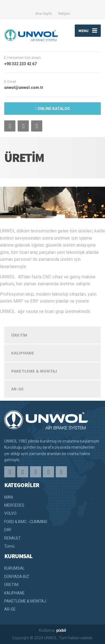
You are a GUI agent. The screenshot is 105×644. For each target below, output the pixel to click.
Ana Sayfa (44, 14)
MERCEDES (14, 505)
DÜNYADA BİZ (17, 577)
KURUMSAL (14, 568)
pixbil (61, 630)
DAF (8, 530)
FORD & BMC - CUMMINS (26, 522)
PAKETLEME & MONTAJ (34, 371)
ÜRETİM (19, 335)
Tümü (9, 546)
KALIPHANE (23, 353)
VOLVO (10, 513)
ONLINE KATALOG (52, 109)
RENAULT (12, 538)
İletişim (64, 14)
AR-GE (17, 389)
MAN (9, 497)
